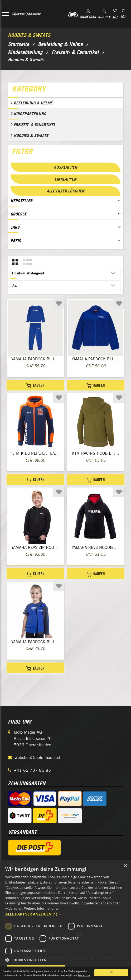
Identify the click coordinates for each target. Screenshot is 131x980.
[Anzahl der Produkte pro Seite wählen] (65, 286)
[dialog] (65, 920)
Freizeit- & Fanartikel (35, 125)
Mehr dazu (84, 976)
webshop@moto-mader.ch (38, 758)
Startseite (19, 44)
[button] (65, 914)
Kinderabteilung (30, 114)
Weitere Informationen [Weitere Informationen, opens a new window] (42, 908)
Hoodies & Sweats (31, 135)
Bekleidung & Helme (33, 103)
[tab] (65, 90)
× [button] (125, 866)
